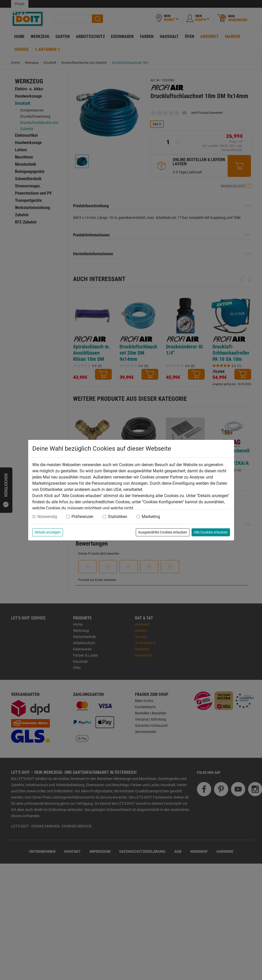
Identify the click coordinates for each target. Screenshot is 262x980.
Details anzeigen (48, 532)
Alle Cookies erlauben (211, 532)
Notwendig (47, 517)
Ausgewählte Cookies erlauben (163, 532)
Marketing (151, 517)
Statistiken (118, 517)
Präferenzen (82, 517)
